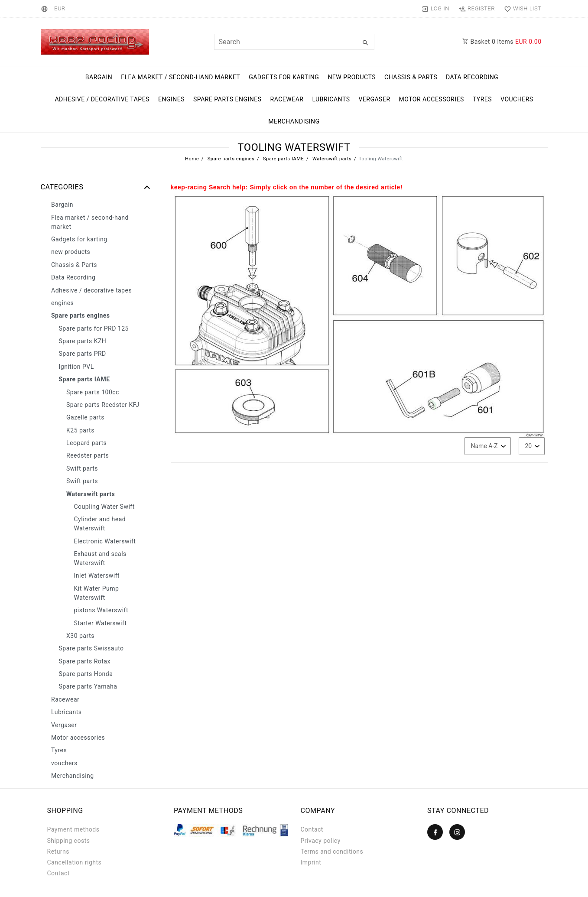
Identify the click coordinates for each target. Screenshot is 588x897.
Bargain (99, 77)
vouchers (517, 99)
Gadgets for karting (284, 77)
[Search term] (294, 42)
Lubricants (331, 99)
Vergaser (374, 99)
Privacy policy (321, 841)
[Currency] (60, 9)
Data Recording (472, 77)
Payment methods (73, 829)
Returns (58, 851)
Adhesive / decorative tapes (102, 99)
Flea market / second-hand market (180, 77)
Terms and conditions (332, 851)
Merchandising (294, 121)
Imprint (311, 862)
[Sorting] (488, 446)
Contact (58, 873)
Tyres (482, 99)
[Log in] (435, 9)
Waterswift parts (331, 159)
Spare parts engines (227, 99)
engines (171, 99)
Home (192, 159)
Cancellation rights (75, 862)
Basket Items (502, 42)
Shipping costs (69, 841)
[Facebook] (435, 832)
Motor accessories (432, 99)
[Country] (46, 9)
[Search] (366, 43)
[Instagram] (457, 832)
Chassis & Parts (411, 77)
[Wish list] (521, 9)
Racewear (287, 99)
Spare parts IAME (283, 159)
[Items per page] (532, 446)
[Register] (476, 9)
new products (352, 77)
